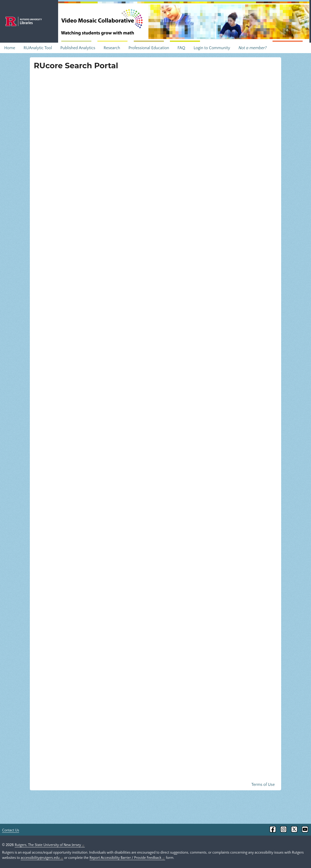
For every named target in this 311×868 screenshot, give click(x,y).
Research (112, 48)
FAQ (181, 48)
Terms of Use (263, 785)
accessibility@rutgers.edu (42, 858)
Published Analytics (78, 48)
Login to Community (212, 48)
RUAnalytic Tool (38, 48)
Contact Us (11, 830)
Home (10, 48)
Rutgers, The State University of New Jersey (50, 845)
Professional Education (149, 48)
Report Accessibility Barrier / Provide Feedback (127, 858)
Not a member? (252, 48)
